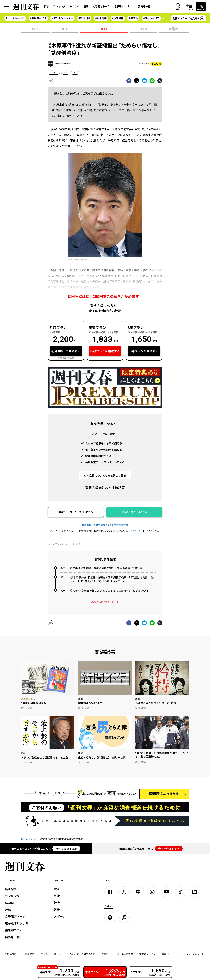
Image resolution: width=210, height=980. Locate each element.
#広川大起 (84, 18)
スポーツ (60, 916)
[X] (124, 892)
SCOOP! (74, 6)
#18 (144, 29)
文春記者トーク (101, 6)
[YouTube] (166, 892)
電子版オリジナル (124, 6)
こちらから (136, 531)
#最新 (174, 29)
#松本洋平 (101, 18)
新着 (46, 6)
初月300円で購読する (66, 351)
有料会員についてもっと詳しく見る (105, 475)
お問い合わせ (12, 954)
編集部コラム (14, 930)
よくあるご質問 (125, 954)
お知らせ (106, 954)
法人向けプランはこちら (134, 512)
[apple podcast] (124, 917)
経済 (57, 910)
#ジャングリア (151, 18)
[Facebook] (110, 892)
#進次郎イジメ (38, 18)
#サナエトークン (15, 18)
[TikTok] (180, 892)
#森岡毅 (133, 18)
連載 (86, 6)
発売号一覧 (144, 6)
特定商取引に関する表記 (82, 954)
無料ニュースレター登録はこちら (76, 512)
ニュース (54, 72)
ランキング (59, 6)
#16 (65, 29)
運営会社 (166, 954)
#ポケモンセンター (62, 18)
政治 (75, 72)
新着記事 (11, 889)
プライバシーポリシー (52, 954)
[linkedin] (195, 892)
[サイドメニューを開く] (7, 7)
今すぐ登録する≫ (66, 849)
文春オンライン (147, 954)
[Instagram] (152, 892)
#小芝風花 (118, 18)
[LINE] (138, 892)
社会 (65, 72)
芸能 (57, 896)
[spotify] (110, 917)
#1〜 (35, 29)
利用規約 (30, 954)
